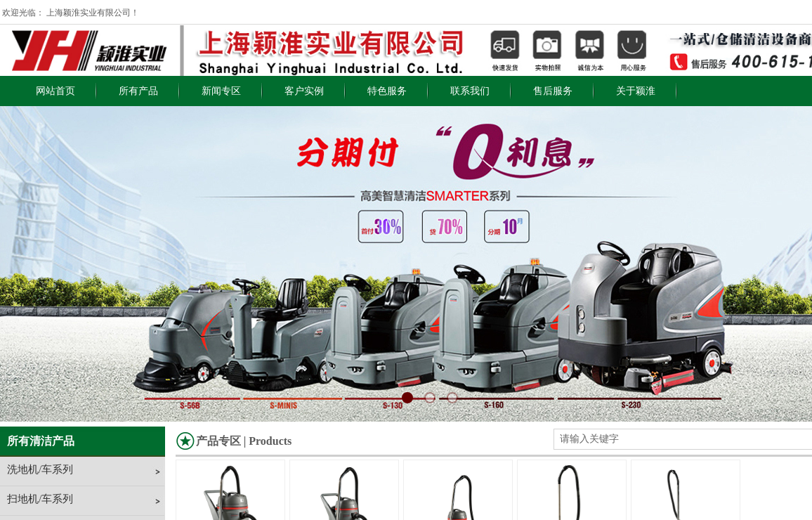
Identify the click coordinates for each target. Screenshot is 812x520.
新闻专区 (221, 91)
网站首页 (55, 91)
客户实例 (304, 91)
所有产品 (138, 91)
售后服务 (553, 91)
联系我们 (470, 91)
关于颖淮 (636, 91)
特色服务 (387, 91)
